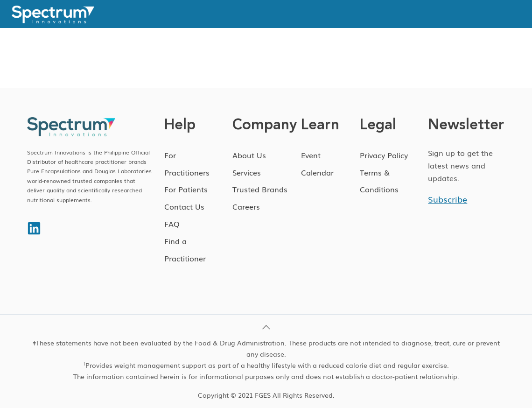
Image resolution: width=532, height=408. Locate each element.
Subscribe (448, 199)
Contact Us (184, 206)
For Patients (186, 189)
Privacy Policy (384, 155)
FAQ (172, 224)
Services (247, 172)
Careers (246, 206)
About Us (249, 155)
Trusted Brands (260, 189)
